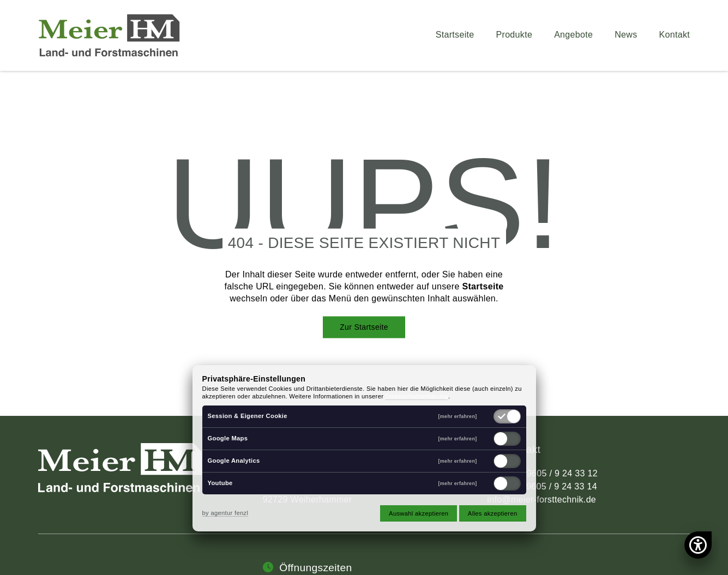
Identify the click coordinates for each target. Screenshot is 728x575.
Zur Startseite (364, 327)
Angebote (573, 35)
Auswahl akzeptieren (419, 513)
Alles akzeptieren (493, 513)
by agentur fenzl (225, 513)
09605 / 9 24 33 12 (560, 473)
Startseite (455, 35)
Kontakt (675, 35)
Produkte (515, 35)
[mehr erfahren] (458, 417)
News (626, 35)
